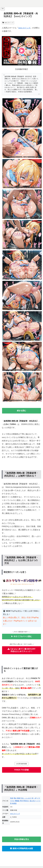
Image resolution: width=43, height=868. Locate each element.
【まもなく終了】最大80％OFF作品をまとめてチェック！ (22, 650)
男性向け (26, 801)
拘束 (12, 798)
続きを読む (22, 411)
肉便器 (14, 803)
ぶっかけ (28, 798)
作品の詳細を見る (22, 839)
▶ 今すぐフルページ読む (21, 636)
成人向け (33, 801)
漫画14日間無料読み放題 (21, 848)
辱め (15, 798)
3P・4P (34, 798)
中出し (23, 798)
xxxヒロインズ (8, 23)
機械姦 (17, 801)
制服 (18, 798)
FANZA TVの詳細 (22, 770)
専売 (21, 801)
